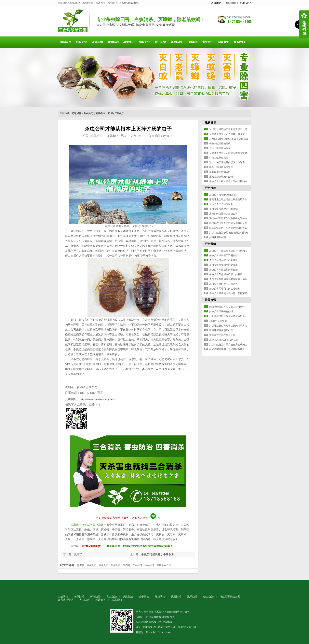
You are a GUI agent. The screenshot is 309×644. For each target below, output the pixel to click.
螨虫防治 (208, 597)
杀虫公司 (92, 565)
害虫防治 (208, 42)
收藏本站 (216, 3)
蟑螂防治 (113, 42)
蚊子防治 (160, 42)
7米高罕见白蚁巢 (218, 321)
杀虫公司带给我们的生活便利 (225, 289)
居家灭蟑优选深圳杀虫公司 (223, 214)
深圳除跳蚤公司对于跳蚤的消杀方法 (228, 326)
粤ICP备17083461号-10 (159, 632)
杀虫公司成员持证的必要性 (223, 260)
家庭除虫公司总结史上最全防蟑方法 (228, 199)
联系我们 (239, 42)
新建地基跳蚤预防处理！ (222, 330)
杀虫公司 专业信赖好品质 (223, 195)
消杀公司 (116, 565)
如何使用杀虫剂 (218, 237)
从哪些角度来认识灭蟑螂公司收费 (227, 134)
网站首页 (66, 42)
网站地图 (231, 3)
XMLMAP (245, 3)
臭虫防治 (129, 42)
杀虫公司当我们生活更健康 (223, 265)
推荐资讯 (210, 300)
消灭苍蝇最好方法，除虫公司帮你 (227, 307)
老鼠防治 (97, 42)
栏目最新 (210, 244)
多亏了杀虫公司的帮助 (221, 204)
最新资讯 (210, 123)
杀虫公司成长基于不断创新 (158, 554)
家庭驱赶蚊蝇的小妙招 (221, 177)
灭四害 (127, 565)
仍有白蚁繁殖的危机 (220, 144)
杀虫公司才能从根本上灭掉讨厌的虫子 (104, 113)
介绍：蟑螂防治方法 (220, 148)
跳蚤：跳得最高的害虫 (221, 167)
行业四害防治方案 (230, 597)
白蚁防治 (82, 42)
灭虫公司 (137, 565)
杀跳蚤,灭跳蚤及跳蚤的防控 (224, 340)
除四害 (81, 565)
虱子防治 (192, 597)
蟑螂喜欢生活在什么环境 (222, 335)
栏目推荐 (210, 188)
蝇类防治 (176, 42)
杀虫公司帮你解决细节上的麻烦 (226, 274)
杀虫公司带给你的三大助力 (223, 284)
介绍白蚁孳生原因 (219, 158)
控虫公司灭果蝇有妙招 (221, 311)
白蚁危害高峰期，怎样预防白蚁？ (227, 349)
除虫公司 (149, 565)
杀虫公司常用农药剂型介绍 (223, 209)
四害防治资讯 (66, 600)
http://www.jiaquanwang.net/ (97, 399)
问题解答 (223, 42)
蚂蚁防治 (145, 42)
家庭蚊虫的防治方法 (220, 172)
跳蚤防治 (176, 597)
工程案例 (192, 42)
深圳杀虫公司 (164, 565)
